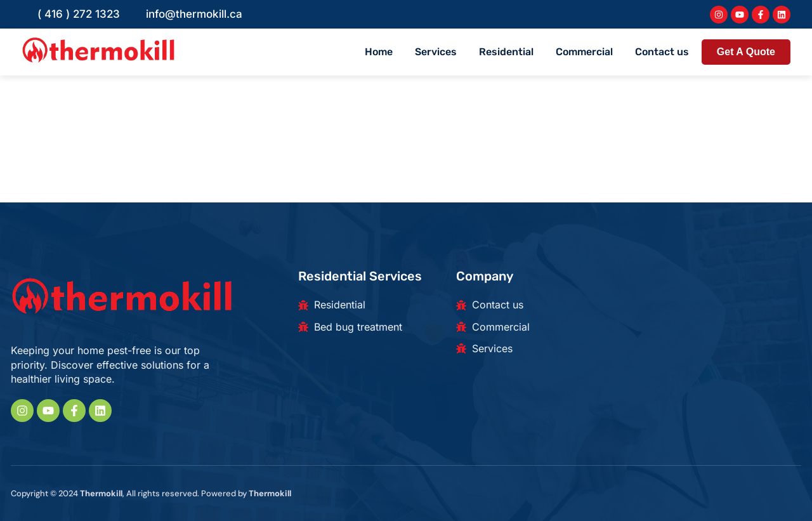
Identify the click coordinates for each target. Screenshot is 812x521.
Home (379, 52)
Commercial (584, 52)
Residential (506, 52)
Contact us (662, 52)
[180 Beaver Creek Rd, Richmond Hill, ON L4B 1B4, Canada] (702, 331)
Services (436, 52)
